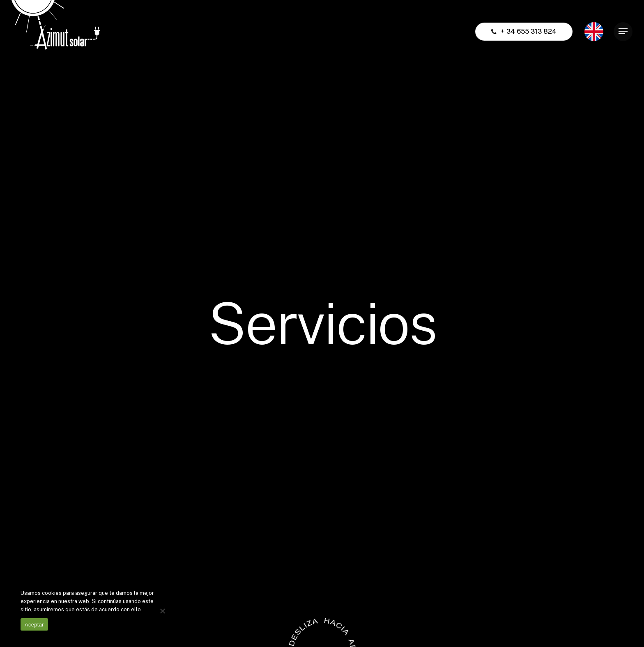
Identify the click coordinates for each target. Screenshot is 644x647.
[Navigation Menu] (623, 31)
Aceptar (34, 625)
